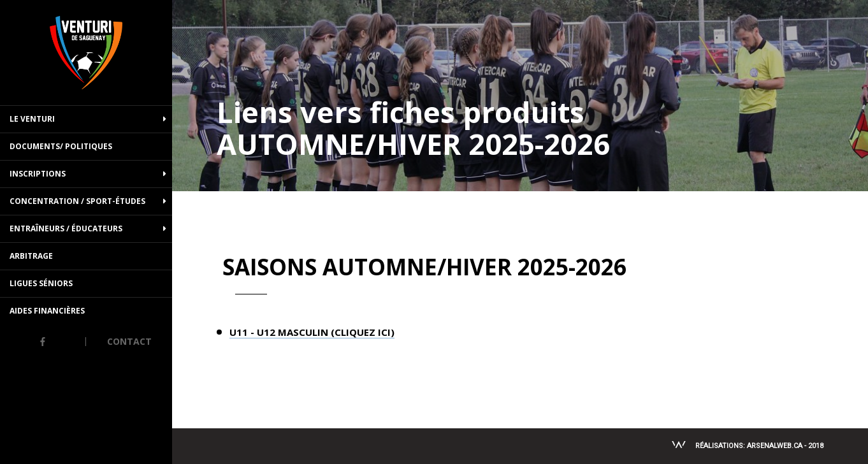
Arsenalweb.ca (775, 446)
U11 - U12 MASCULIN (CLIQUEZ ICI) (312, 333)
